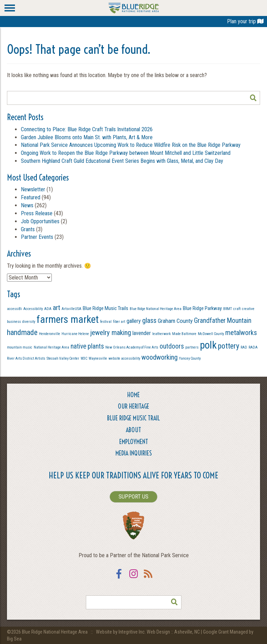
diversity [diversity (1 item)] (29, 322)
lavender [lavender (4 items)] (142, 333)
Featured (31, 197)
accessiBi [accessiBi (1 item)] (14, 309)
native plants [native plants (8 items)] (87, 346)
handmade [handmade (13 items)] (22, 332)
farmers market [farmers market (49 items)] (68, 319)
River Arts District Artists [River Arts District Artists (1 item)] (26, 358)
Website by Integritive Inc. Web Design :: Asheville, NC (148, 632)
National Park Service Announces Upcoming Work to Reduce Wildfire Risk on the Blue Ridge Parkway (131, 145)
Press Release (37, 213)
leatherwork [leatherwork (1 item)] (161, 334)
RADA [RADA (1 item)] (253, 347)
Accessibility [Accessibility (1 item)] (33, 309)
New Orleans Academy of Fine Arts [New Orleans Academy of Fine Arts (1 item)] (132, 347)
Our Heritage (133, 406)
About (133, 430)
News (27, 205)
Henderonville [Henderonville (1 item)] (50, 334)
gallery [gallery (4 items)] (134, 321)
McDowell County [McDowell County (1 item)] (211, 334)
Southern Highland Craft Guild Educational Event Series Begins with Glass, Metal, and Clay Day (122, 161)
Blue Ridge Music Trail (133, 418)
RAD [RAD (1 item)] (244, 347)
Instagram (133, 578)
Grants (28, 229)
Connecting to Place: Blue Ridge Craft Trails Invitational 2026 (87, 129)
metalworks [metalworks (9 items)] (241, 333)
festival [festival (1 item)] (106, 322)
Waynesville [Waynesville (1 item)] (98, 358)
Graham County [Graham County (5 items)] (175, 321)
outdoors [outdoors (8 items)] (172, 346)
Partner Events (37, 237)
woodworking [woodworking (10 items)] (160, 357)
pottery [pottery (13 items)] (229, 346)
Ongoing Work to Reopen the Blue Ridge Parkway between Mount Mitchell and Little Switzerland (126, 153)
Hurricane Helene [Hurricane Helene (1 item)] (75, 334)
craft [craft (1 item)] (237, 309)
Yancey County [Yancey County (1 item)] (190, 358)
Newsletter (33, 189)
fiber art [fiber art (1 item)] (119, 322)
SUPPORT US (133, 497)
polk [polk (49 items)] (208, 345)
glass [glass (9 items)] (149, 320)
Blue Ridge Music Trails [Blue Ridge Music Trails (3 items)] (106, 308)
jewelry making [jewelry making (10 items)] (111, 333)
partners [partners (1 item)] (192, 347)
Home (133, 395)
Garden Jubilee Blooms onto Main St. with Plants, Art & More (87, 137)
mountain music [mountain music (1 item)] (20, 347)
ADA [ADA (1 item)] (48, 309)
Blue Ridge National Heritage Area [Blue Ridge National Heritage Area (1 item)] (156, 309)
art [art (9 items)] (56, 308)
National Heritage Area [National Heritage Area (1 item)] (51, 347)
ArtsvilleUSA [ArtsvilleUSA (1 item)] (71, 309)
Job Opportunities (40, 221)
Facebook (119, 578)
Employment (134, 442)
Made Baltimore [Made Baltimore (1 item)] (184, 334)
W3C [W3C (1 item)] (84, 358)
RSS (148, 578)
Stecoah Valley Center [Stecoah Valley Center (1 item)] (63, 358)
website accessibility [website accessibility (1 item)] (124, 358)
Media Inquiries (134, 453)
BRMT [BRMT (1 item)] (228, 309)
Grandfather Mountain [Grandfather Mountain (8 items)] (223, 321)
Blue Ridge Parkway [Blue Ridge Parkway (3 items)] (202, 308)
